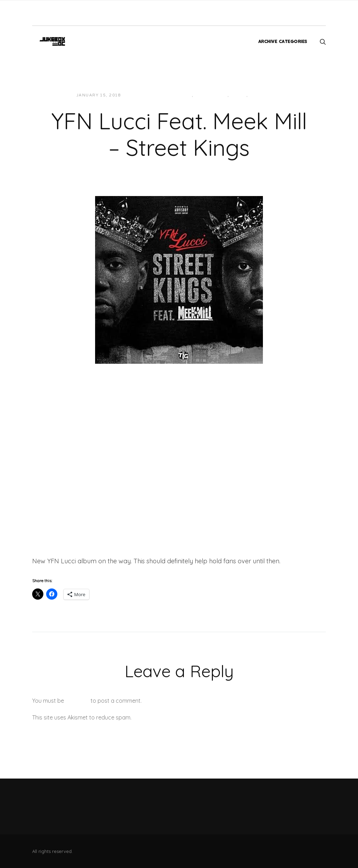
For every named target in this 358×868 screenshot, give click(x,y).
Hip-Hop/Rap (211, 95)
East (186, 95)
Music (238, 95)
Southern (263, 95)
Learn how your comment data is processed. (191, 717)
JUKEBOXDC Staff (150, 95)
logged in (77, 701)
